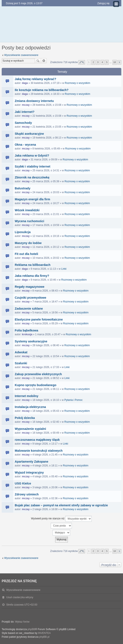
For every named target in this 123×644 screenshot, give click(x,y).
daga (25, 83)
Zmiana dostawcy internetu (34, 101)
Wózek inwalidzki (27, 210)
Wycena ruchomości (29, 221)
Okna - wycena (25, 145)
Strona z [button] (82, 62)
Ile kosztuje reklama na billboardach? (42, 90)
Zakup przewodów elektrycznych (38, 374)
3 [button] (98, 62)
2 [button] (93, 62)
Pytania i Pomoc (74, 400)
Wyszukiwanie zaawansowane (21, 55)
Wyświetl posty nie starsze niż (61, 519)
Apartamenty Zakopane (31, 462)
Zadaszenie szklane (29, 309)
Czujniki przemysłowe (31, 298)
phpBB (31, 629)
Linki (64, 269)
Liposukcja (23, 232)
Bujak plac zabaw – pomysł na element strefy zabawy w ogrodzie (61, 505)
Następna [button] (119, 62)
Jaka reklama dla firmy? (32, 276)
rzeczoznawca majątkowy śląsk (37, 440)
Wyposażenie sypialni (30, 429)
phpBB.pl (44, 637)
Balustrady (23, 188)
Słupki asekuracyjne (29, 134)
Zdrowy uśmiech (27, 494)
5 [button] (107, 62)
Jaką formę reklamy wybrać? (35, 79)
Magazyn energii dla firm (32, 199)
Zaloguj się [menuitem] (103, 3)
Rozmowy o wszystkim (78, 83)
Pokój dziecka (25, 418)
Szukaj (38, 61)
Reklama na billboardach (33, 265)
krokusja (27, 334)
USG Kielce (23, 483)
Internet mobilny (27, 396)
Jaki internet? (25, 112)
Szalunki (21, 363)
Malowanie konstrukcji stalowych (39, 451)
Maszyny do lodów (28, 243)
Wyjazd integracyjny (29, 472)
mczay (26, 105)
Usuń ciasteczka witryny (20, 597)
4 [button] (102, 62)
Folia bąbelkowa (26, 330)
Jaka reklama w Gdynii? (32, 156)
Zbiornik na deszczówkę (32, 177)
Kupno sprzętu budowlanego (35, 385)
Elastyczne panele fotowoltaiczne (39, 319)
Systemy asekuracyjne (31, 341)
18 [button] (115, 62)
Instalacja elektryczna (30, 407)
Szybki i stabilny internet (33, 166)
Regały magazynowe (30, 287)
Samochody (23, 123)
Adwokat (21, 352)
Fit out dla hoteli (26, 254)
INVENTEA (44, 633)
